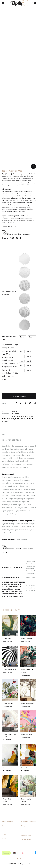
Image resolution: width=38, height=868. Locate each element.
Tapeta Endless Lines (9, 670)
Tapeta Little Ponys (27, 734)
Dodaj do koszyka (19, 396)
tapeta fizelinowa (8, 419)
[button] (25, 259)
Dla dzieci (16, 414)
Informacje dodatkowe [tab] (12, 440)
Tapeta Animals (8, 703)
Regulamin (5, 826)
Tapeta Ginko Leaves (28, 768)
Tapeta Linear (7, 639)
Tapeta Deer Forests (27, 703)
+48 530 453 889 (26, 840)
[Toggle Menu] (3, 3)
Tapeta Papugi (7, 768)
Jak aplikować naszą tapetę (28, 822)
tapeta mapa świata (22, 419)
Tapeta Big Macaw (27, 639)
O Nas (4, 835)
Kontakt (4, 839)
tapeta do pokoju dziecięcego (23, 417)
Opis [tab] (4, 435)
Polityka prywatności (8, 822)
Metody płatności (25, 826)
